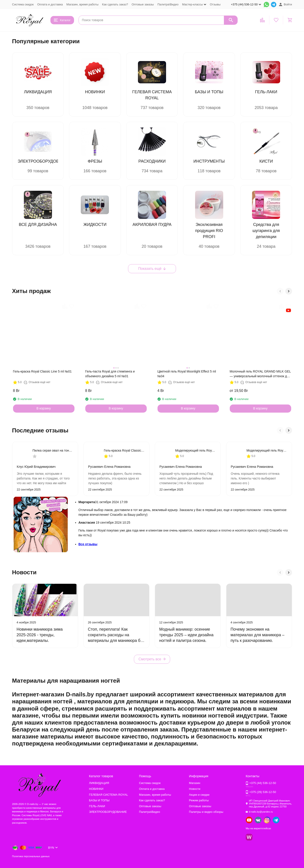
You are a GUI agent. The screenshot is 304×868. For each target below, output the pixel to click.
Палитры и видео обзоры (206, 812)
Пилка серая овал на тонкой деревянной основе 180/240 (53, 450)
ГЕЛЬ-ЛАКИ (97, 806)
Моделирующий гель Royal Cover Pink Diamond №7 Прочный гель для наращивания (267, 450)
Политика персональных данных (31, 856)
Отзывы (215, 4)
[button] (280, 291)
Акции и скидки (199, 795)
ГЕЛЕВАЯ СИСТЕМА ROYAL (109, 795)
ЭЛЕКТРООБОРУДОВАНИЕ (108, 812)
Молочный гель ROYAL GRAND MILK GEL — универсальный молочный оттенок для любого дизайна (260, 374)
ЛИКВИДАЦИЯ (99, 783)
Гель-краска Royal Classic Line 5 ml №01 (42, 371)
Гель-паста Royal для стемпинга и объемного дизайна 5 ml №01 (110, 374)
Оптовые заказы (143, 4)
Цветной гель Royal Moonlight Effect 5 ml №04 (187, 374)
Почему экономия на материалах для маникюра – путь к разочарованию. (258, 635)
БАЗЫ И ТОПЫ (99, 800)
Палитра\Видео (168, 4)
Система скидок (23, 4)
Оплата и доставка (50, 4)
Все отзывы (88, 544)
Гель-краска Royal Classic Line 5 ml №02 (124, 450)
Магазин (195, 783)
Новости (195, 789)
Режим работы (199, 800)
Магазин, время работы (82, 4)
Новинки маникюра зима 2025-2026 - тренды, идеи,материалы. (40, 635)
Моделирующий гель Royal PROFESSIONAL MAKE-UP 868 (196, 450)
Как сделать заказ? (115, 4)
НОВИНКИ (96, 789)
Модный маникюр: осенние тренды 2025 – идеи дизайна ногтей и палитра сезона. (186, 635)
